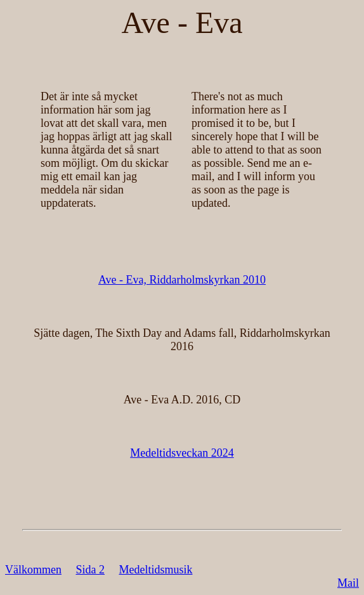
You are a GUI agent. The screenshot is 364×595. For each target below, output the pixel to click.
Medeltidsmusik (156, 570)
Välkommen (33, 570)
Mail (348, 583)
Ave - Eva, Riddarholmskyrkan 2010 (182, 280)
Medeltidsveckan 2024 (182, 453)
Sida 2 (90, 570)
